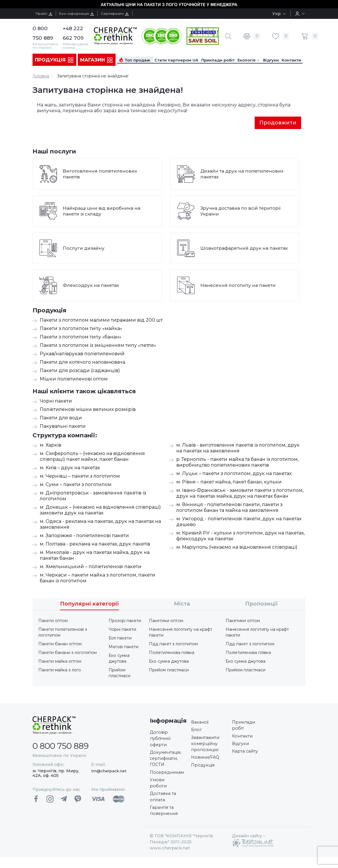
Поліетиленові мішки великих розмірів (88, 410)
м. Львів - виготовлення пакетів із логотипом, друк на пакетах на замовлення (238, 449)
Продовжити (278, 123)
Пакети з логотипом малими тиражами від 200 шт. (102, 321)
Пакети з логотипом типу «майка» (81, 329)
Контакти (291, 60)
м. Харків (51, 446)
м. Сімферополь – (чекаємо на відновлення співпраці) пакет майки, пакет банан (92, 457)
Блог (197, 732)
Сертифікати (128, 13)
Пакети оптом (53, 621)
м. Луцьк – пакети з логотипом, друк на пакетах (234, 474)
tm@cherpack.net (109, 771)
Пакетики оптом (166, 621)
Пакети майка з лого (60, 671)
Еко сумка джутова (119, 659)
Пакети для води (61, 418)
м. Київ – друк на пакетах (70, 468)
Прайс (46, 13)
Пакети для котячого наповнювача (82, 363)
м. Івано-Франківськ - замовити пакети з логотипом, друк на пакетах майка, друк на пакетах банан (240, 494)
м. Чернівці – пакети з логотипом (80, 477)
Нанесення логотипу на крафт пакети (181, 633)
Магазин (97, 60)
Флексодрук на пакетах (91, 286)
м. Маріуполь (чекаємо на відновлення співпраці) (237, 548)
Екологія (249, 60)
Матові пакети (124, 647)
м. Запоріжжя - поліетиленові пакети (84, 536)
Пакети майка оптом (60, 662)
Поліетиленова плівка (172, 653)
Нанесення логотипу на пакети (238, 286)
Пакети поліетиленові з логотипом (63, 633)
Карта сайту (246, 755)
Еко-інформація (84, 13)
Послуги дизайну (84, 249)
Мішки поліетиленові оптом (74, 379)
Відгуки (271, 60)
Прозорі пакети (125, 621)
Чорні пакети (56, 402)
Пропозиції (261, 604)
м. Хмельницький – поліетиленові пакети (91, 567)
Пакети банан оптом (60, 644)
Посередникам (169, 778)
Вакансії (201, 723)
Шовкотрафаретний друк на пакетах (245, 249)
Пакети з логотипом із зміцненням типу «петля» (98, 346)
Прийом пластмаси (119, 673)
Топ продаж (137, 60)
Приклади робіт (218, 60)
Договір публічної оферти (161, 740)
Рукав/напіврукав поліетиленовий (82, 354)
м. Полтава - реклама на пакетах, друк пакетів (95, 544)
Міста (182, 604)
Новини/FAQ (207, 762)
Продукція (54, 60)
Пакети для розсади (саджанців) (80, 371)
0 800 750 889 (66, 746)
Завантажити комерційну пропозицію (207, 747)
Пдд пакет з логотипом (173, 644)
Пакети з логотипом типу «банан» (81, 337)
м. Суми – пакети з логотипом (76, 485)
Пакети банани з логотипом (68, 653)
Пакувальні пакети (63, 427)
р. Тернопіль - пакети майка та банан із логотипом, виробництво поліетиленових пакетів (237, 463)
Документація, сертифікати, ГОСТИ (168, 763)
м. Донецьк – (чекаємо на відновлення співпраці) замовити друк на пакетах (100, 511)
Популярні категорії (90, 604)
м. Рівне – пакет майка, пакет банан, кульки (229, 482)
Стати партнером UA (176, 60)
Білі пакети (120, 639)
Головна (41, 76)
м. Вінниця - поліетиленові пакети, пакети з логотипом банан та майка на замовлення (229, 508)
